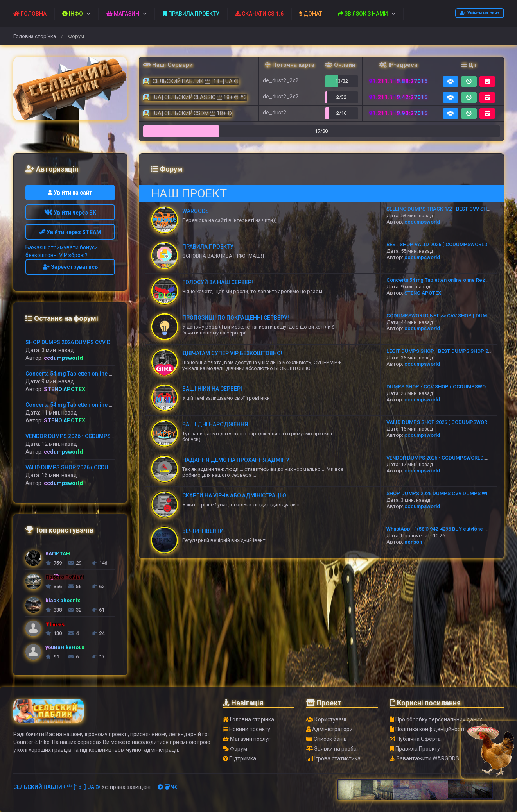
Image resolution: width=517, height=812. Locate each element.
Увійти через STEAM (70, 232)
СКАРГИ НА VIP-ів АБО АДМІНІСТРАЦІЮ (234, 495)
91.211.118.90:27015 (398, 113)
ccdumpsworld (422, 222)
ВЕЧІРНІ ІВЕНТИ (203, 531)
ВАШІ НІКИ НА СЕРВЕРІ (212, 389)
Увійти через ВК (70, 213)
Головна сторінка (35, 36)
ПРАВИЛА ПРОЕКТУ (208, 247)
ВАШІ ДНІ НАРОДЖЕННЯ (215, 424)
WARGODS (196, 211)
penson (413, 542)
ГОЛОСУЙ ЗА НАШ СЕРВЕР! (218, 282)
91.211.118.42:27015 (398, 97)
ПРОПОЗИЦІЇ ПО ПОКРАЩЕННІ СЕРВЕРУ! (236, 318)
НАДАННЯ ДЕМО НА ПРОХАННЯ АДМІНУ (236, 460)
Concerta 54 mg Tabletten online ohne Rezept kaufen (448, 280)
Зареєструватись (70, 267)
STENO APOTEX (423, 293)
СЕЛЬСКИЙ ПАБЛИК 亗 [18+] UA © (57, 787)
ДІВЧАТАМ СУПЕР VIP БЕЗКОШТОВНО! (232, 353)
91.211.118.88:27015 (398, 81)
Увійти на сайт (480, 13)
